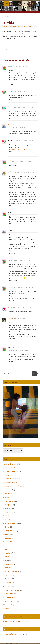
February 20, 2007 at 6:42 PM (19, 350)
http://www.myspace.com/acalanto (20, 149)
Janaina (10, 319)
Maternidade (9, 564)
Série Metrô (9, 594)
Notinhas (8, 579)
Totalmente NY (10, 597)
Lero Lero (8, 553)
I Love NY (8, 542)
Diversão (8, 508)
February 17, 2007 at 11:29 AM (22, 161)
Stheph (10, 91)
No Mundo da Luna (14, 616)
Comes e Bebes (10, 479)
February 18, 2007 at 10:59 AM (22, 213)
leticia (10, 307)
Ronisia (10, 287)
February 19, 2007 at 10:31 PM (24, 319)
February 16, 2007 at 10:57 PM (19, 127)
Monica (6, 26)
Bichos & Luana (10, 468)
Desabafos (29, 26)
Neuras (35, 49)
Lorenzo (8, 557)
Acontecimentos (10, 464)
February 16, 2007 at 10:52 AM (24, 67)
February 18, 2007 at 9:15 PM (21, 260)
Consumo (8, 490)
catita (10, 161)
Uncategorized (10, 601)
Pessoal (7, 586)
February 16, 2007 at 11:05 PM (24, 141)
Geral (6, 534)
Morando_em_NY (11, 571)
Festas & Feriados (11, 523)
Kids (6, 545)
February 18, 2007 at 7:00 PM (25, 231)
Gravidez (8, 538)
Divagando (8, 505)
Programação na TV (12, 590)
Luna (6, 560)
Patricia (10, 107)
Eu (5, 520)
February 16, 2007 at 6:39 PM (23, 107)
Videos (7, 609)
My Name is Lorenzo (14, 629)
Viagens (7, 605)
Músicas (7, 575)
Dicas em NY (9, 501)
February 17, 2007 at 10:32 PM (24, 172)
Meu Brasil (8, 568)
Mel (9, 260)
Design (7, 497)
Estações (8, 512)
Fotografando (9, 531)
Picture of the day (11, 634)
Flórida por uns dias (12, 621)
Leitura (7, 549)
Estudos (8, 516)
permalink (14, 42)
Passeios (8, 583)
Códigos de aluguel (8, 49)
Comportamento (11, 482)
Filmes (7, 527)
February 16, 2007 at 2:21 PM (23, 91)
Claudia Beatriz (13, 125)
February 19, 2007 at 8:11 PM (22, 308)
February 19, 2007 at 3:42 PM (23, 287)
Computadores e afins (13, 486)
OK (34, 373)
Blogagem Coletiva (11, 471)
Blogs (7, 475)
